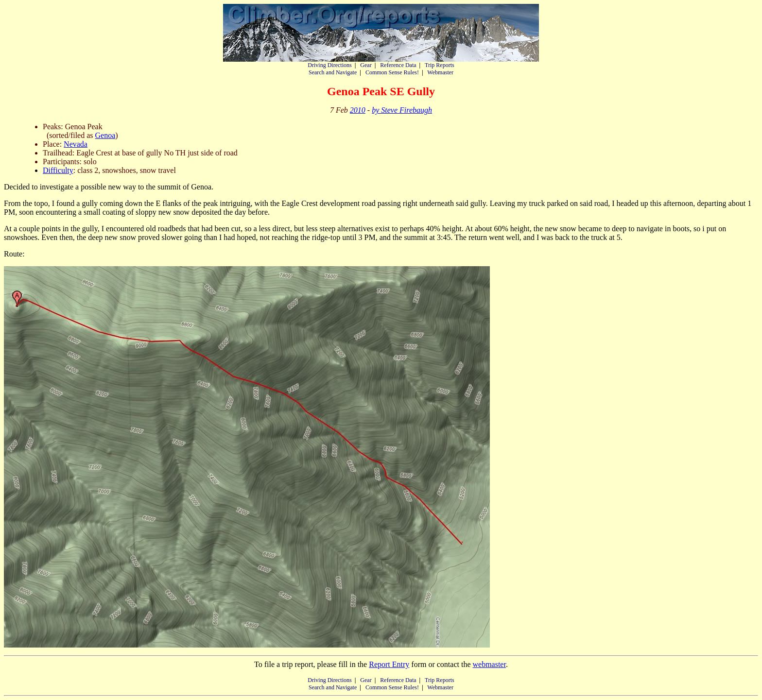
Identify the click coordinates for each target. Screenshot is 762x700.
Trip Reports (440, 65)
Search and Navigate (333, 72)
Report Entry (389, 664)
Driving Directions (329, 65)
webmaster (489, 664)
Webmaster (440, 72)
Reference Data (398, 65)
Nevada (76, 144)
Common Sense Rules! (392, 72)
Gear (366, 65)
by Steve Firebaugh (402, 110)
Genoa (105, 135)
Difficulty (58, 170)
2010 (358, 110)
